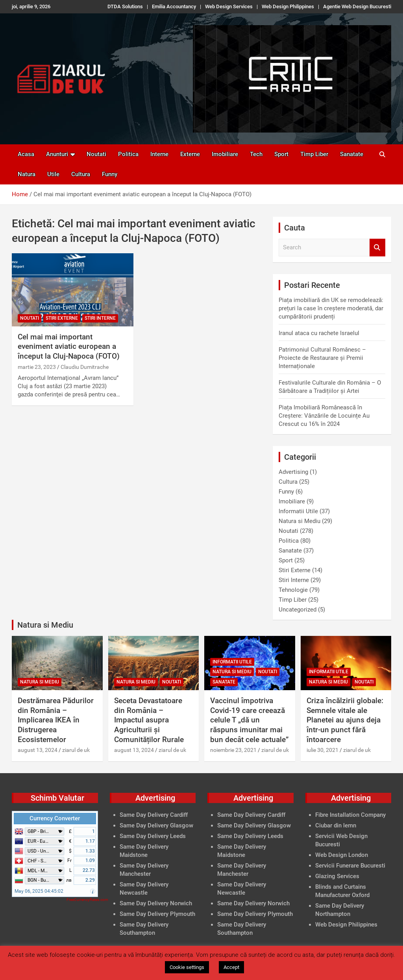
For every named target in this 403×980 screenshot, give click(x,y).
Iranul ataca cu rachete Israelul (319, 333)
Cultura (81, 174)
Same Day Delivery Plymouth (157, 914)
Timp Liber (314, 154)
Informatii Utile (298, 511)
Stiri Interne (100, 318)
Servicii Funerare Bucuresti (350, 866)
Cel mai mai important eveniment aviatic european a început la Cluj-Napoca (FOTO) (69, 346)
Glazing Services (337, 876)
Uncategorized (298, 610)
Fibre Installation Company (350, 815)
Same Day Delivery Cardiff (154, 815)
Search (377, 248)
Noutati (96, 154)
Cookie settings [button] (187, 967)
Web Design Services (229, 6)
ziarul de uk (76, 750)
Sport (281, 154)
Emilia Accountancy (174, 6)
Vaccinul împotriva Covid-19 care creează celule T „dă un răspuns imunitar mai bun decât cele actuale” (249, 720)
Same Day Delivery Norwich (156, 903)
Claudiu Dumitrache (85, 367)
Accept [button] (231, 967)
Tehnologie (293, 590)
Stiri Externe (62, 318)
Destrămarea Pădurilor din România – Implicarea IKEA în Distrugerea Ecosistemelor (56, 720)
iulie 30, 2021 (323, 750)
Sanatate (352, 154)
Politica (128, 154)
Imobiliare (225, 154)
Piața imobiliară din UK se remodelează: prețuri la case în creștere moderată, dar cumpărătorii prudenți (331, 308)
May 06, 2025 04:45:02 (39, 891)
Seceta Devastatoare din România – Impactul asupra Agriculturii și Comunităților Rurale (149, 720)
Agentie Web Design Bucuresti (357, 6)
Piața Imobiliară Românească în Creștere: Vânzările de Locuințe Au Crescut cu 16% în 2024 (324, 416)
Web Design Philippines (288, 6)
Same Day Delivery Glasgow (156, 825)
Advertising (293, 472)
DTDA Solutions (125, 6)
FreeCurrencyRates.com (87, 900)
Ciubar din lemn (336, 825)
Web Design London (342, 855)
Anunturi (57, 154)
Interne (159, 154)
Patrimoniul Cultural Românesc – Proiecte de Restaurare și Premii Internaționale (322, 358)
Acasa (26, 154)
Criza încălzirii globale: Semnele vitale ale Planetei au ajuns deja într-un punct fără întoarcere (345, 720)
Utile (53, 174)
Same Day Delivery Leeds (153, 836)
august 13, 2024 (38, 750)
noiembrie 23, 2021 (233, 750)
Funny (110, 174)
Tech (256, 154)
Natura (27, 174)
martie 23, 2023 (37, 367)
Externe (190, 154)
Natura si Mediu (299, 521)
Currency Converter (55, 818)
